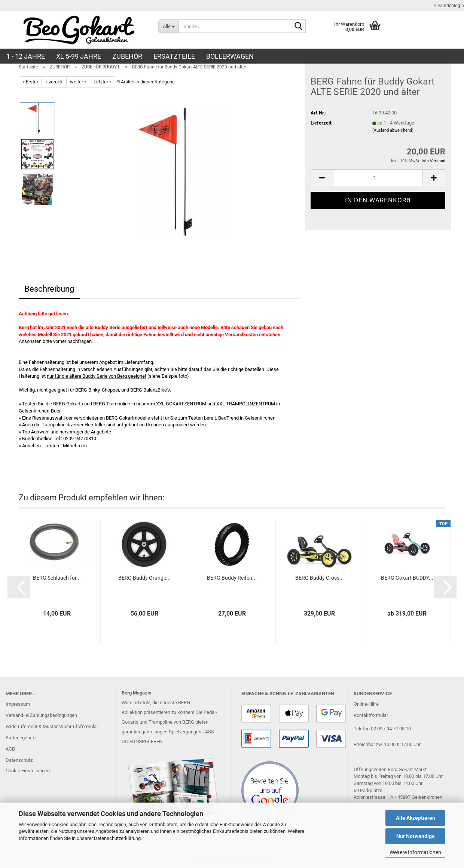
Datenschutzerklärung (117, 838)
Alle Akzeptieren (416, 818)
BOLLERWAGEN (230, 56)
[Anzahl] (378, 178)
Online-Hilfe (366, 704)
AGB (10, 749)
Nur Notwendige (416, 836)
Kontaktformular (371, 715)
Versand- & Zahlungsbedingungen (41, 715)
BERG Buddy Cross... (320, 578)
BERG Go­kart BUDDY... (407, 578)
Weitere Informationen (415, 852)
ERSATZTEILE (174, 56)
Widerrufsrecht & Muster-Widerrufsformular (52, 726)
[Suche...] (168, 26)
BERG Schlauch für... (57, 578)
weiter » (78, 82)
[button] (322, 178)
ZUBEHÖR (127, 56)
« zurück (54, 82)
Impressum (18, 704)
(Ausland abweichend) (393, 130)
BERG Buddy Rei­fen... (232, 578)
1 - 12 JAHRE (26, 56)
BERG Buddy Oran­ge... (144, 578)
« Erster (30, 82)
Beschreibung (49, 289)
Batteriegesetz (21, 738)
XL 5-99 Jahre (79, 56)
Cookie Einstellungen (28, 771)
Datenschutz (19, 760)
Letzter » (103, 82)
